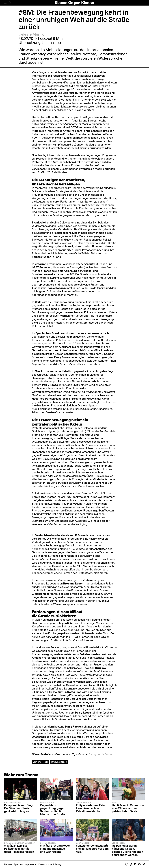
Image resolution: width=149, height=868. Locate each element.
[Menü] (5, 3)
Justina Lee (51, 43)
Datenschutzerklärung (50, 864)
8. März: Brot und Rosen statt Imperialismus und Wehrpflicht (55, 849)
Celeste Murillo (32, 34)
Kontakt (8, 864)
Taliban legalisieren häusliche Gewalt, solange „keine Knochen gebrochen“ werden (127, 850)
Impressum (31, 864)
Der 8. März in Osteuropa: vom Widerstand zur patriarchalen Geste (128, 808)
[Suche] (10, 3)
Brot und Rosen (41, 762)
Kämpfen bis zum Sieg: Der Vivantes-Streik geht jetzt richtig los (19, 808)
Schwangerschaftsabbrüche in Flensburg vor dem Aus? (92, 849)
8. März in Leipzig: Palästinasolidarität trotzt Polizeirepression (19, 849)
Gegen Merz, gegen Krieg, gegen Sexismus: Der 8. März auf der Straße (53, 810)
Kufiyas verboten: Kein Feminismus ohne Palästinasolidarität (90, 808)
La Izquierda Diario (100, 754)
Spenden (18, 864)
